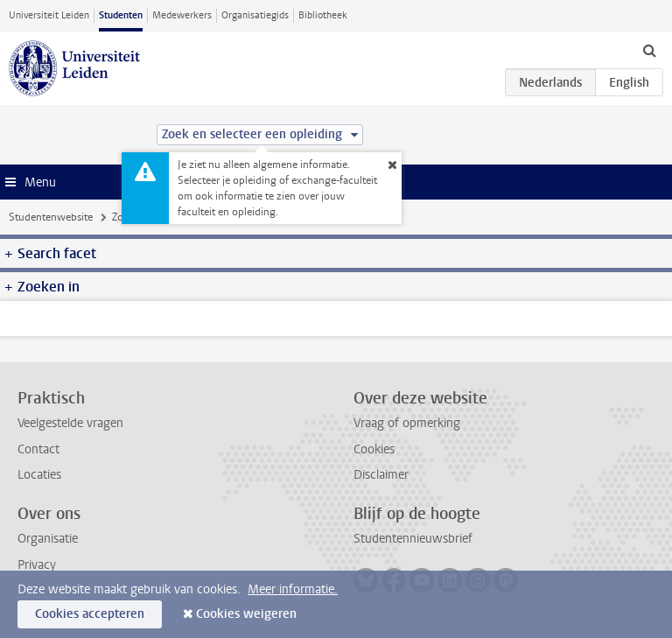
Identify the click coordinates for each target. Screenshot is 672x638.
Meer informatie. (293, 589)
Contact (38, 449)
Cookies (374, 449)
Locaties (39, 475)
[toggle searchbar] (649, 50)
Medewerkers (182, 15)
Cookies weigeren (246, 614)
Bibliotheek (323, 15)
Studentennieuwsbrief (413, 539)
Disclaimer (381, 475)
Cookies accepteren (90, 614)
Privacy (37, 565)
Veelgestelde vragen (70, 423)
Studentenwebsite (51, 217)
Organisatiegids (255, 15)
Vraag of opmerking (407, 423)
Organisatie (48, 539)
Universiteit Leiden (49, 15)
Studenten (121, 15)
